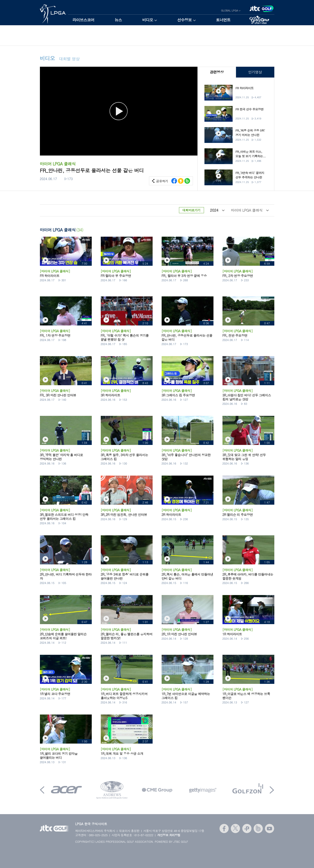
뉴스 (118, 20)
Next (272, 790)
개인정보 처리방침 (169, 835)
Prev (42, 790)
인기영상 (255, 72)
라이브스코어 (84, 20)
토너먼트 (223, 20)
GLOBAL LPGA (230, 10)
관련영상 (217, 72)
